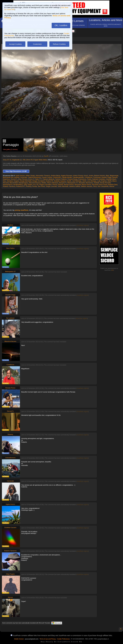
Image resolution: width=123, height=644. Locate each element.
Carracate (23, 177)
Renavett (78, 185)
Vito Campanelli (103, 186)
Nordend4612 (18, 185)
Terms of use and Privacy (48, 639)
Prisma (55, 185)
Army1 (86, 176)
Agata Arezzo (20, 176)
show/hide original (82, 225)
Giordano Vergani (13, 181)
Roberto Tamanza (9, 186)
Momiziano (89, 183)
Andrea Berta (55, 176)
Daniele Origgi (106, 177)
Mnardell (82, 183)
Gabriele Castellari (99, 179)
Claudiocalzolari (78, 177)
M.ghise (104, 181)
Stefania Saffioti (75, 186)
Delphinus (6, 179)
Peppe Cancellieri (45, 185)
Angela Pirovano (66, 176)
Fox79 (46, 156)
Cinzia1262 (57, 177)
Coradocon (88, 177)
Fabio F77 (38, 179)
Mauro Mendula (53, 183)
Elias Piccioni (23, 179)
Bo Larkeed (15, 177)
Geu (4, 181)
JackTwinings (77, 181)
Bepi (107, 176)
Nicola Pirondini (105, 183)
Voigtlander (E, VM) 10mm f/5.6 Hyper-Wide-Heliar (29, 160)
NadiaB (97, 183)
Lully (99, 181)
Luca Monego (92, 181)
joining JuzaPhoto (22, 210)
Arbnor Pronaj (78, 176)
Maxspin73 (63, 183)
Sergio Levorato (51, 186)
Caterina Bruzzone (34, 177)
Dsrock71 (14, 179)
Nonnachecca (8, 185)
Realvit (61, 185)
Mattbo (44, 183)
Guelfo (69, 181)
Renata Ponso (69, 185)
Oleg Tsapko (28, 185)
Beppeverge (114, 176)
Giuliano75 (49, 181)
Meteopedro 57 (72, 183)
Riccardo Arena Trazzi (100, 185)
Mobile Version (19, 639)
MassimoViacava (35, 183)
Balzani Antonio (100, 176)
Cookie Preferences (63, 639)
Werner (112, 186)
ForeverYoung (72, 179)
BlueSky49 (7, 177)
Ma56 (109, 181)
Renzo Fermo (86, 185)
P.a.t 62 (36, 185)
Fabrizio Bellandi (48, 179)
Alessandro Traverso (43, 176)
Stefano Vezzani (86, 186)
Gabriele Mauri (111, 179)
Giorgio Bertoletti (26, 181)
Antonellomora (10, 458)
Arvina (91, 176)
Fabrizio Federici (61, 179)
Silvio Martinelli (63, 186)
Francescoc (82, 179)
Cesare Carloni (47, 177)
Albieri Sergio (30, 176)
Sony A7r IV (7, 160)
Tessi (95, 186)
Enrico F (31, 179)
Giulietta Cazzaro (60, 181)
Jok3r (84, 181)
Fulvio (89, 179)
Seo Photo (41, 186)
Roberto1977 (21, 186)
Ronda (35, 186)
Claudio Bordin (67, 177)
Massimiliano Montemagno (19, 183)
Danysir (115, 177)
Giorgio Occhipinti (38, 181)
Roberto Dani (113, 185)
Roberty (29, 186)
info (112, 270)
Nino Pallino (10, 248)
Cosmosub (97, 177)
